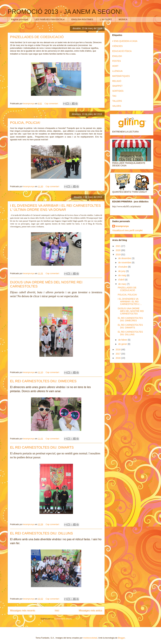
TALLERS (117, 101)
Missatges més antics (90, 611)
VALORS (117, 106)
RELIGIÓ (117, 81)
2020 (118, 250)
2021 (118, 246)
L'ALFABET (106, 19)
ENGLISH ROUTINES (82, 19)
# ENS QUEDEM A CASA (125, 41)
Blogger (121, 638)
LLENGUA (117, 71)
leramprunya (122, 226)
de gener (123, 344)
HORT (115, 66)
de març (122, 284)
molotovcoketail (90, 638)
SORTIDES (118, 91)
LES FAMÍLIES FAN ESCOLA (50, 19)
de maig (122, 275)
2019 (118, 255)
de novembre (125, 263)
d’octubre (123, 267)
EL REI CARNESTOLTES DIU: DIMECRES (43, 381)
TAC (114, 96)
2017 (118, 354)
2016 (118, 358)
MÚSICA (123, 19)
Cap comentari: (52, 104)
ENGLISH (117, 56)
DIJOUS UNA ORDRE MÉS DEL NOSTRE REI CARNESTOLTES (131, 311)
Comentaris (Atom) (63, 619)
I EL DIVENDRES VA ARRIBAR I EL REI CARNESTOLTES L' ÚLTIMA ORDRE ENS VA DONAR (55, 208)
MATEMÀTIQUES (121, 76)
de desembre (125, 258)
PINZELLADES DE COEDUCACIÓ (37, 37)
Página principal (19, 19)
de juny (122, 271)
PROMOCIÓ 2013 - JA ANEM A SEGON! (65, 12)
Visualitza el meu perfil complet (127, 230)
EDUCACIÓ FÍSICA (122, 51)
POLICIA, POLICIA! (25, 123)
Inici (57, 611)
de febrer (123, 340)
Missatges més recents (23, 611)
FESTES (117, 61)
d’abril (121, 280)
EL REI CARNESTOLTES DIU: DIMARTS (42, 447)
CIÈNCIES (117, 46)
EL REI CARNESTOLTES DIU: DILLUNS (41, 533)
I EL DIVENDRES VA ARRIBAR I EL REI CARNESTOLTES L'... (130, 302)
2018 (118, 350)
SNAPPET (117, 86)
